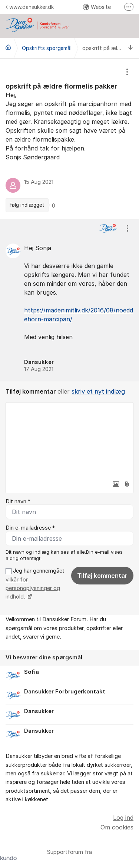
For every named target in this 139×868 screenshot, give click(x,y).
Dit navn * (18, 501)
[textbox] (69, 440)
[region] (69, 139)
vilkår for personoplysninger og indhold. (33, 588)
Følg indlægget (27, 205)
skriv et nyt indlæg (98, 391)
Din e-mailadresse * (30, 528)
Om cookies (117, 827)
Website (97, 7)
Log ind (123, 818)
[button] (116, 484)
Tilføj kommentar (102, 576)
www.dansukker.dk (30, 7)
